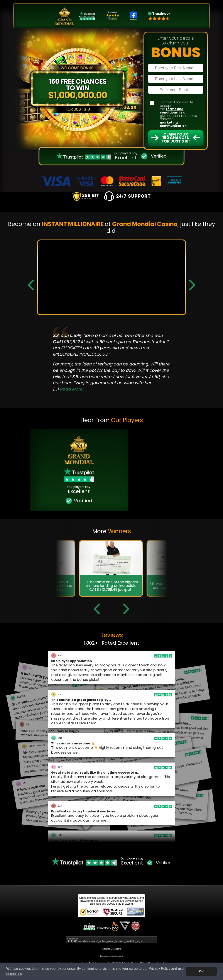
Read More (71, 389)
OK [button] (201, 971)
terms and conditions (172, 111)
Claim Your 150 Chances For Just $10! (176, 138)
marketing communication (173, 124)
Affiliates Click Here (112, 949)
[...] (68, 389)
